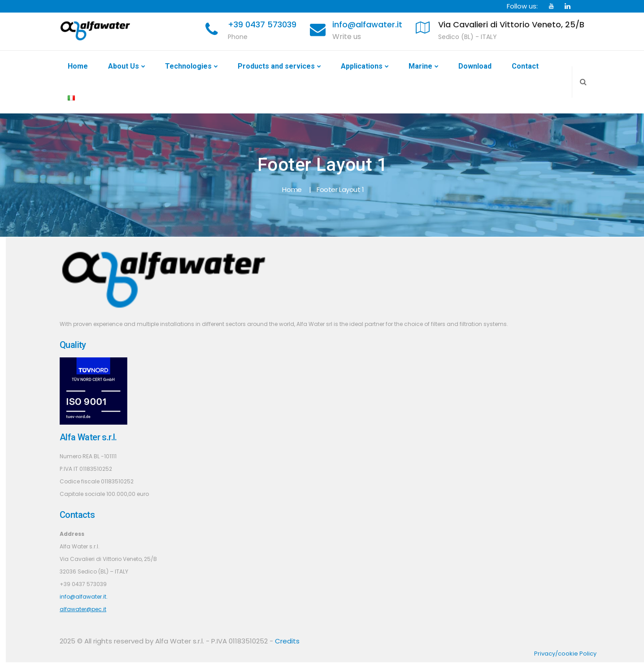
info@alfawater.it (367, 24)
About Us (124, 66)
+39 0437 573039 (262, 24)
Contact (525, 66)
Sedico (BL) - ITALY (468, 37)
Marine (420, 66)
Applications (362, 66)
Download (475, 66)
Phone (238, 37)
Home (78, 66)
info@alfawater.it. (84, 597)
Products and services (276, 66)
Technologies (188, 66)
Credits (287, 641)
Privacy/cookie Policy (565, 654)
